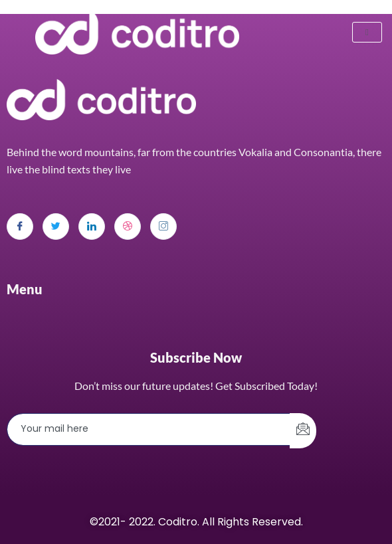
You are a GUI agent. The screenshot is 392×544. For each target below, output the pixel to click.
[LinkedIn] (92, 227)
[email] (149, 429)
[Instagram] (163, 227)
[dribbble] (128, 227)
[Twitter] (56, 227)
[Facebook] (20, 227)
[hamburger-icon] (367, 33)
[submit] (303, 431)
